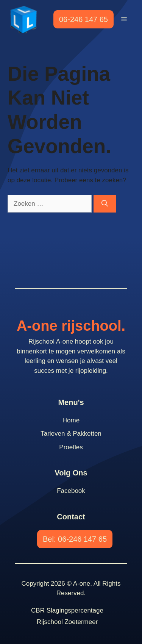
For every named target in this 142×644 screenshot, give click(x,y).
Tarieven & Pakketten (71, 434)
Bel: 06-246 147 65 (75, 539)
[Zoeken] (105, 204)
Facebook (71, 491)
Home (71, 420)
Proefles (71, 447)
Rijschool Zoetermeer (67, 622)
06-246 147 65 (83, 19)
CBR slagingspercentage (67, 610)
